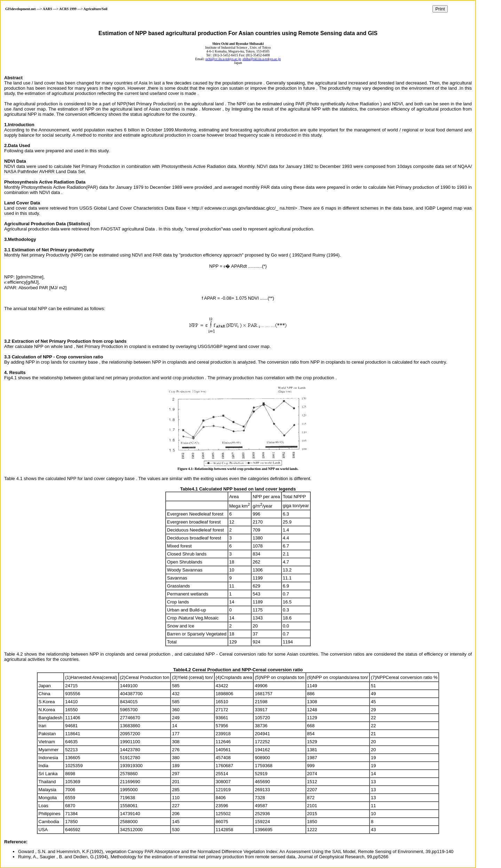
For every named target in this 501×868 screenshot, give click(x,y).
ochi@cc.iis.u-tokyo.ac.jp (223, 59)
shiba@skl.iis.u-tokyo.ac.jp (262, 59)
